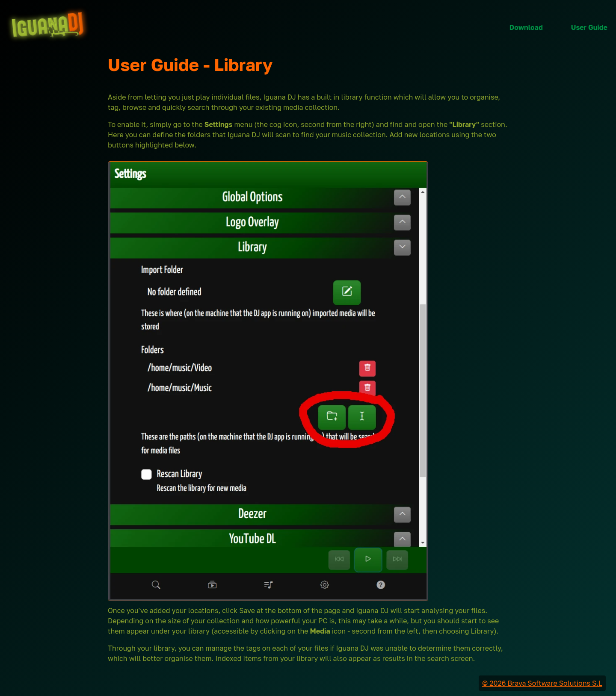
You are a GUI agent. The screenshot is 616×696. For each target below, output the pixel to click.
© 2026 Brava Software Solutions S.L (542, 683)
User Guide (589, 27)
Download (526, 27)
